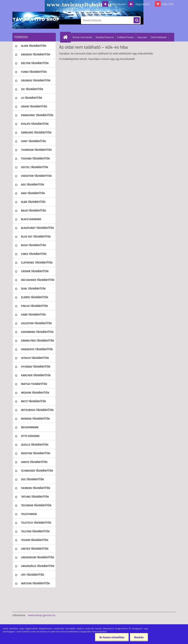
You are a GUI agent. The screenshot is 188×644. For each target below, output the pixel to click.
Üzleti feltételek (159, 37)
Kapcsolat (142, 37)
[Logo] (36, 20)
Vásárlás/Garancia (105, 37)
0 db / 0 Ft (168, 4)
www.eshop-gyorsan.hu (42, 615)
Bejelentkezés (118, 4)
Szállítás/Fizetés (125, 37)
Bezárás (139, 637)
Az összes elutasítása (112, 637)
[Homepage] (67, 37)
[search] (137, 20)
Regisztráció (142, 4)
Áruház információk (82, 37)
